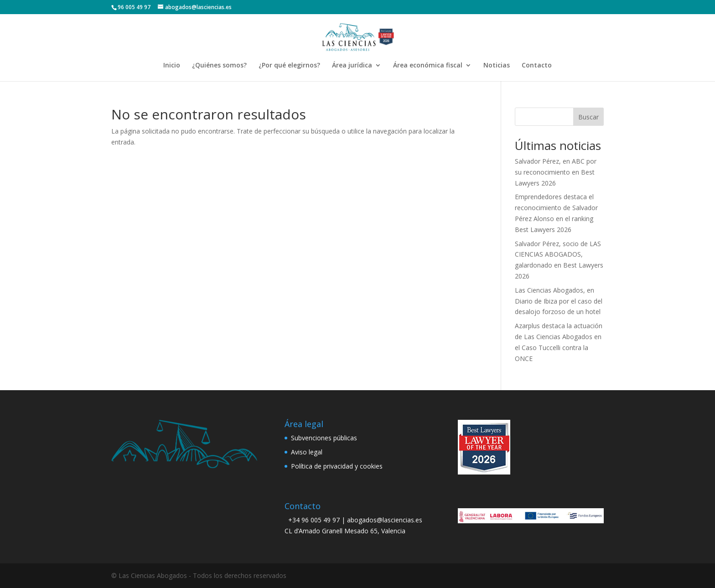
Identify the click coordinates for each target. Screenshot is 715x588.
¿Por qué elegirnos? (289, 66)
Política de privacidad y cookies (337, 466)
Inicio (172, 66)
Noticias (497, 66)
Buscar (588, 117)
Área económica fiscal (428, 66)
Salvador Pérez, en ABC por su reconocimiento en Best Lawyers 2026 (556, 172)
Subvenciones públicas (324, 438)
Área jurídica (352, 66)
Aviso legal (307, 452)
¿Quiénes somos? (219, 66)
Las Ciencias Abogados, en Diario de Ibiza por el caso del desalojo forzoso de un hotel (559, 301)
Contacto (537, 66)
